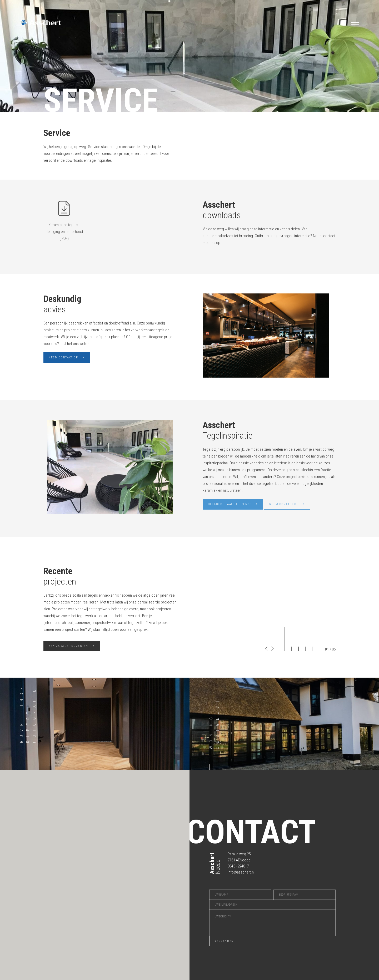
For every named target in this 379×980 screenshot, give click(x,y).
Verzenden (224, 941)
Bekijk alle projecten (72, 646)
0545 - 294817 (238, 866)
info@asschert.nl (241, 872)
